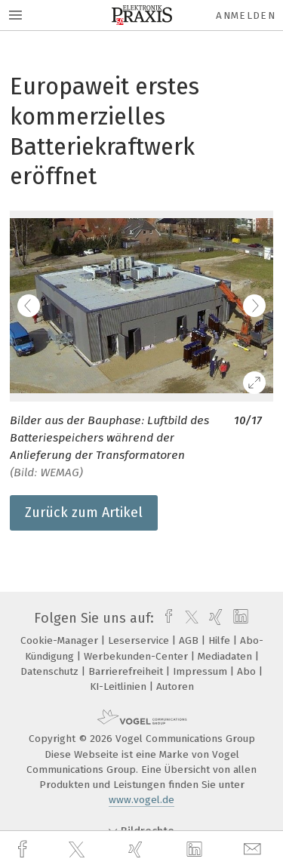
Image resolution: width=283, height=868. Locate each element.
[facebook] (24, 850)
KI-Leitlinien (120, 686)
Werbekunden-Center (137, 656)
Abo (248, 671)
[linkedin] (196, 850)
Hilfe (221, 640)
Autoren (175, 686)
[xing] (137, 850)
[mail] (254, 850)
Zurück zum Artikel (84, 512)
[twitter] (78, 850)
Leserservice (140, 640)
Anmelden (246, 15)
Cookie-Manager (61, 640)
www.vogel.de (141, 800)
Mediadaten (226, 656)
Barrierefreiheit (127, 671)
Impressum (201, 671)
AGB (190, 640)
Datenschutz (51, 671)
